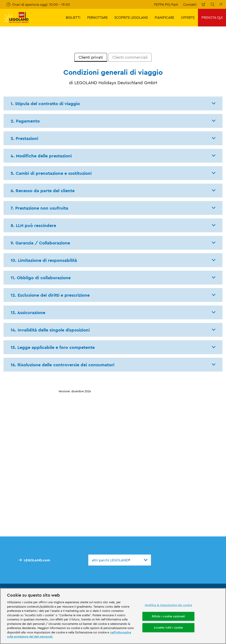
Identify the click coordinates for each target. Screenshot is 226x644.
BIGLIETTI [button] (73, 18)
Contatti (190, 4)
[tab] (91, 57)
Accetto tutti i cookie (168, 628)
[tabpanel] (113, 233)
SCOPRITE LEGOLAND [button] (131, 18)
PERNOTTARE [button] (97, 18)
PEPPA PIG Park (166, 4)
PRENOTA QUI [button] (212, 18)
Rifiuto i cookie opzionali (168, 616)
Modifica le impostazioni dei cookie (168, 605)
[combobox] (120, 560)
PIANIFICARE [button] (164, 18)
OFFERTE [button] (188, 18)
